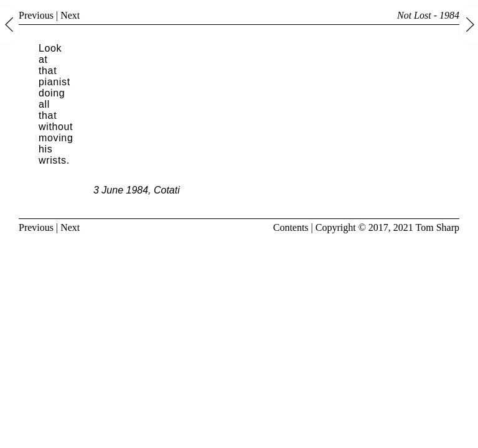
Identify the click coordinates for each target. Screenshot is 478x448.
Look (50, 48)
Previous (36, 15)
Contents (291, 227)
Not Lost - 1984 (428, 15)
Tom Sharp (438, 227)
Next (70, 15)
